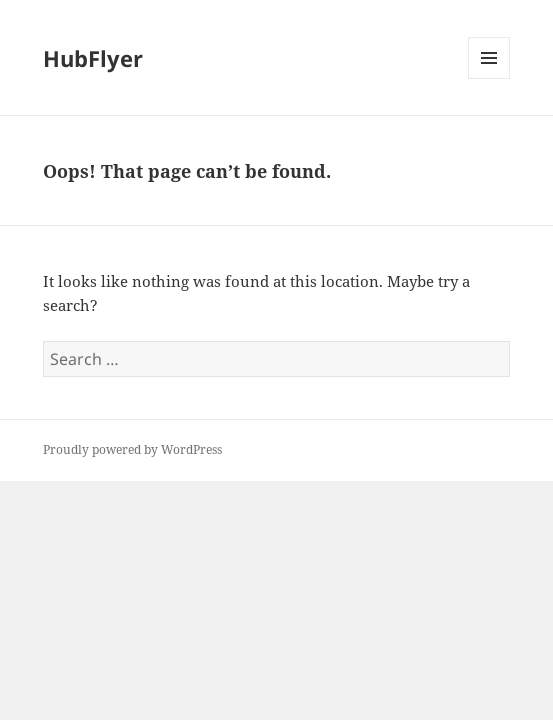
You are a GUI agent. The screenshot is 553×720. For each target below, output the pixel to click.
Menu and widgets (489, 78)
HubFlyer (93, 58)
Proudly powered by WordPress (132, 449)
